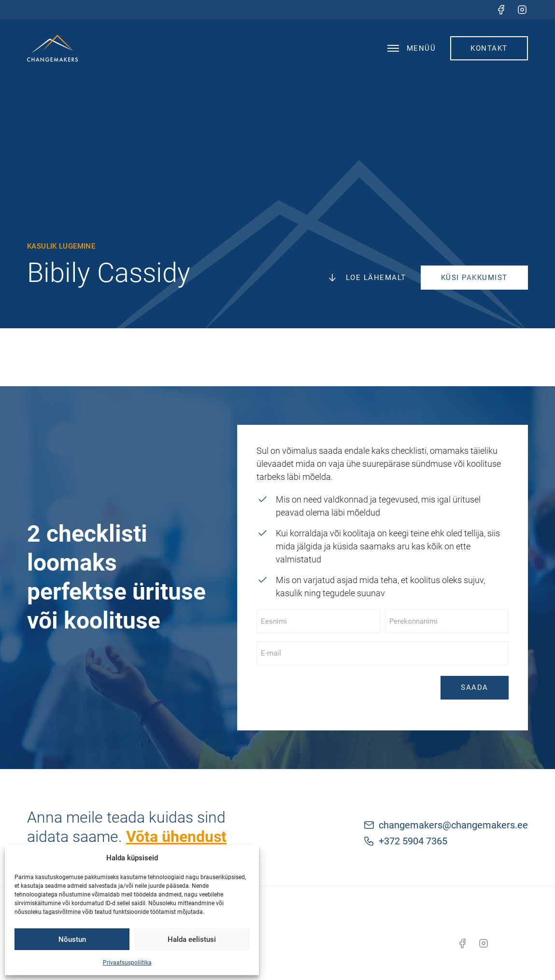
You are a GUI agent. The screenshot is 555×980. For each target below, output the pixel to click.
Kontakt (489, 48)
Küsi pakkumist (474, 278)
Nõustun (72, 939)
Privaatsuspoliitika (127, 963)
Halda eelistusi (192, 939)
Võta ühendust (176, 837)
